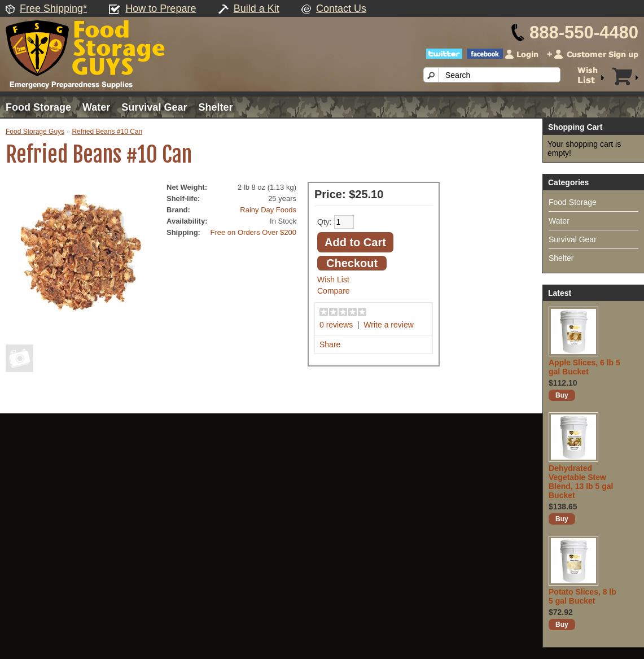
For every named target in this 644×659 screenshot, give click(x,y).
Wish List (333, 280)
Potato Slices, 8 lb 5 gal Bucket (582, 596)
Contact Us (341, 8)
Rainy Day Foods (268, 210)
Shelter (215, 107)
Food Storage (38, 107)
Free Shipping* (53, 8)
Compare (334, 291)
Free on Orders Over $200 (253, 232)
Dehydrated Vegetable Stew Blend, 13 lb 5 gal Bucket (581, 482)
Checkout (352, 263)
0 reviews (336, 325)
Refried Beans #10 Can (107, 132)
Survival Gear (154, 107)
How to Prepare (161, 8)
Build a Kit (257, 8)
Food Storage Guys (35, 132)
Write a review (388, 325)
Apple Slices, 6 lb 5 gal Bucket (584, 367)
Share (330, 344)
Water (96, 107)
